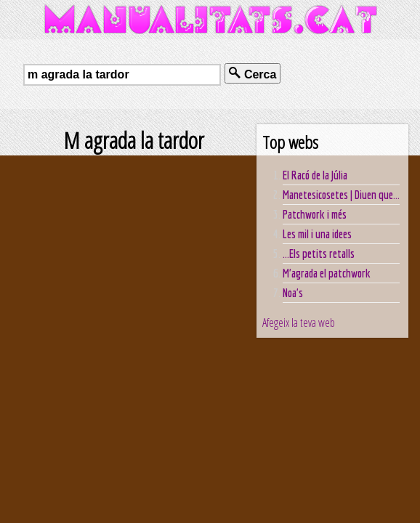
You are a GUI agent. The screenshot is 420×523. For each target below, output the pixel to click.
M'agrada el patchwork (327, 273)
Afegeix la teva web (299, 323)
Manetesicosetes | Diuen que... (341, 195)
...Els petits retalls (319, 254)
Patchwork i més (315, 214)
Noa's (293, 293)
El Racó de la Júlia (315, 175)
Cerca (253, 74)
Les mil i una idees (317, 234)
